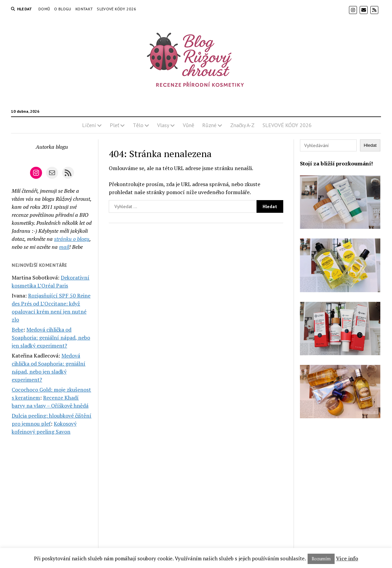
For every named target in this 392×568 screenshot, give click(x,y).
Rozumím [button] (321, 559)
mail (64, 247)
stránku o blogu (72, 239)
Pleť (114, 125)
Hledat (370, 145)
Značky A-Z (242, 125)
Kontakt (84, 9)
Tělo (138, 125)
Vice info (347, 558)
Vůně (188, 125)
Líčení (89, 125)
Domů (44, 9)
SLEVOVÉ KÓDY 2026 (116, 9)
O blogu (63, 9)
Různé (209, 125)
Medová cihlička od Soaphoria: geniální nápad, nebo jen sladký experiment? (51, 338)
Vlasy (163, 125)
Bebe (18, 330)
